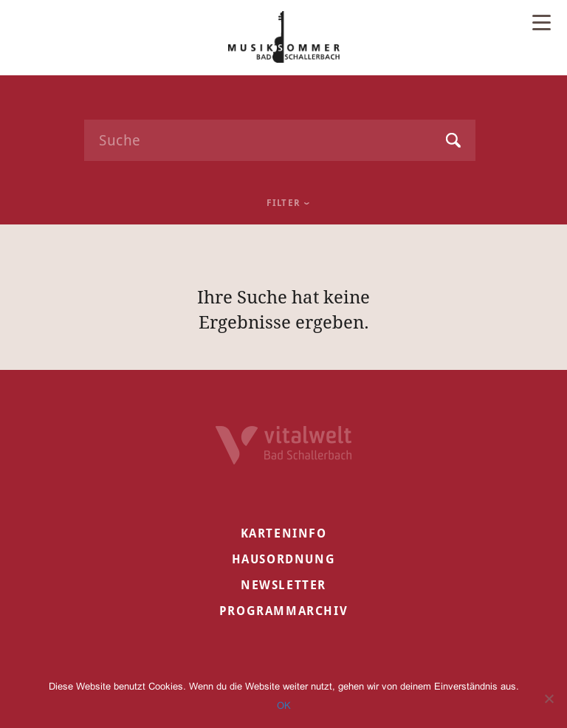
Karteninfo (284, 533)
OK (284, 705)
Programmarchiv (283, 611)
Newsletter (283, 585)
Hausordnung (284, 559)
